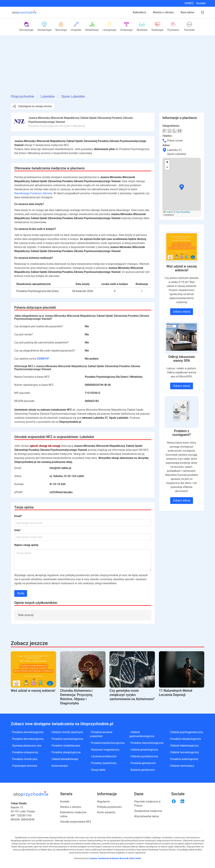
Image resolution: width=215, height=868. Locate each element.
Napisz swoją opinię (26, 545)
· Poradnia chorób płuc (24, 759)
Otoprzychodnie (22, 96)
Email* (18, 516)
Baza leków (187, 12)
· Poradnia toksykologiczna (185, 739)
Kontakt (201, 3)
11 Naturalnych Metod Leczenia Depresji (176, 693)
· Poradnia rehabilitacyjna (65, 746)
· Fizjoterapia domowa (24, 766)
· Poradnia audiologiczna (184, 759)
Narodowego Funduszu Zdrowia (33, 193)
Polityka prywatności (110, 807)
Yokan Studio (135, 858)
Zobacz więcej (182, 312)
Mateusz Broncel (119, 858)
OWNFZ (189, 3)
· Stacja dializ (98, 770)
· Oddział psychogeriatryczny (186, 732)
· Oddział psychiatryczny (144, 756)
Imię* (18, 530)
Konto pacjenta (106, 812)
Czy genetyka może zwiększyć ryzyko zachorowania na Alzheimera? (132, 695)
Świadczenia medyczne (148, 811)
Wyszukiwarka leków (147, 816)
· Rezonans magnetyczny (105, 750)
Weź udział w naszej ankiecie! (33, 691)
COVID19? (43, 359)
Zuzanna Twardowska (99, 858)
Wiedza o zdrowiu (163, 12)
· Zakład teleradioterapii (64, 759)
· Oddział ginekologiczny (144, 750)
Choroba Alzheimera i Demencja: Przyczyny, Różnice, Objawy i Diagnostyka (77, 697)
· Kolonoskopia (59, 766)
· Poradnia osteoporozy (25, 752)
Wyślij (21, 593)
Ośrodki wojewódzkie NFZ (76, 822)
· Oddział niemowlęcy (181, 766)
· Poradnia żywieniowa (103, 763)
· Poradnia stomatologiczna (27, 732)
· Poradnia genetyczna (143, 763)
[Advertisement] (107, 69)
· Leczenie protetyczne (103, 756)
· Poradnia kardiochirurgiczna (107, 743)
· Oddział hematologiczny (184, 752)
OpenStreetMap (183, 212)
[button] (182, 187)
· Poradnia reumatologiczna (67, 739)
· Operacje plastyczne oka (26, 746)
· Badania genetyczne (142, 770)
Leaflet (168, 212)
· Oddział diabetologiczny (184, 746)
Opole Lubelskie (73, 96)
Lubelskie (48, 96)
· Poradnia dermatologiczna (27, 739)
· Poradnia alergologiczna (65, 752)
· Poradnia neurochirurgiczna (146, 743)
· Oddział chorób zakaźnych (67, 732)
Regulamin (104, 802)
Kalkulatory (139, 12)
